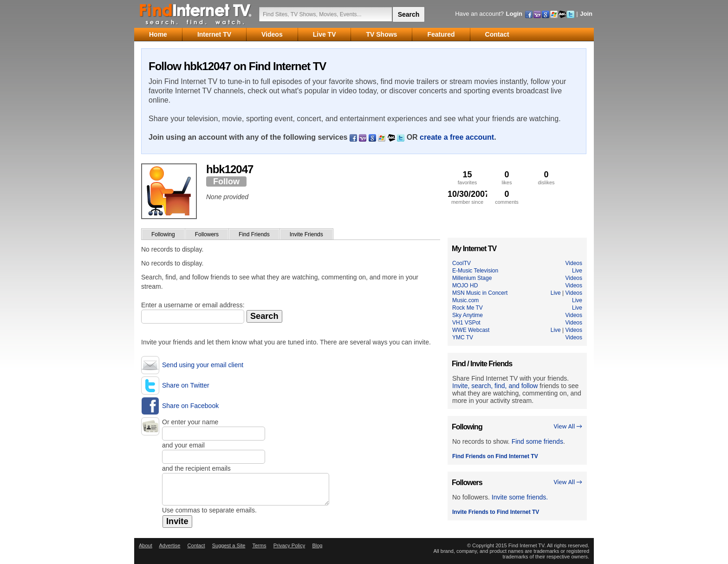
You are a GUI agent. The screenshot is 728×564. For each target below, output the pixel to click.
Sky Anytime (468, 315)
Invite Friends (306, 234)
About (146, 545)
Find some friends (537, 441)
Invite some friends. (520, 497)
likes (507, 178)
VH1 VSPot (466, 323)
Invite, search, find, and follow (495, 386)
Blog (317, 545)
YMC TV (463, 337)
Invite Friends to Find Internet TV (496, 512)
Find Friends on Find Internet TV (495, 456)
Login (514, 14)
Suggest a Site (229, 545)
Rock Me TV (468, 308)
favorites (467, 178)
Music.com (465, 300)
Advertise (169, 545)
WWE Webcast (471, 330)
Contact (196, 545)
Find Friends (254, 234)
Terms (259, 545)
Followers (207, 234)
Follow (226, 182)
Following (163, 234)
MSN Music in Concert (480, 293)
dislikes (546, 178)
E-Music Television (475, 271)
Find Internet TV (196, 14)
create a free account (457, 137)
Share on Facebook (190, 406)
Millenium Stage (472, 278)
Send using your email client (203, 365)
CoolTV (461, 263)
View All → (568, 426)
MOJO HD (465, 285)
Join (586, 14)
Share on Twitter (186, 385)
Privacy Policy (289, 545)
